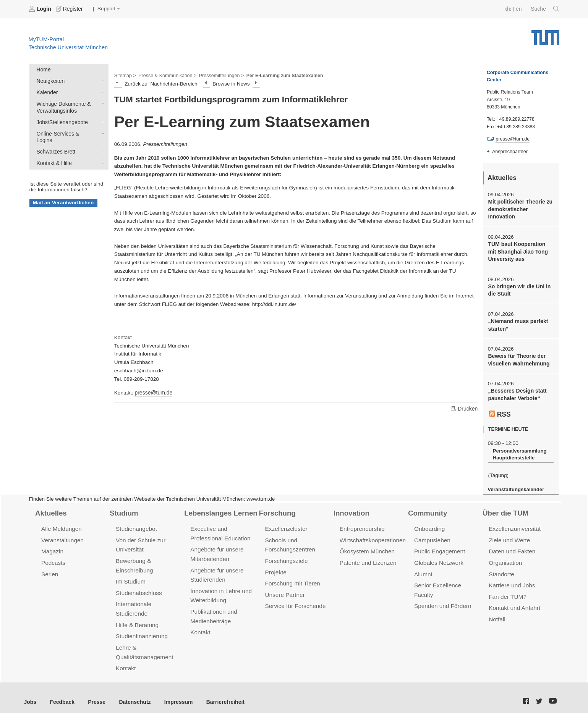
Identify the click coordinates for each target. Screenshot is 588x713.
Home (43, 69)
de (509, 9)
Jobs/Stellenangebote (101, 120)
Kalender (101, 91)
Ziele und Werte (509, 535)
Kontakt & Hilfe (101, 154)
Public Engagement (439, 546)
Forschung (277, 508)
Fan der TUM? (507, 591)
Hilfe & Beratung (137, 618)
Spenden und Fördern (442, 591)
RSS (500, 410)
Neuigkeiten (101, 80)
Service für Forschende (295, 600)
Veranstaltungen (62, 535)
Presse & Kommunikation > (166, 75)
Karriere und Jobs (511, 580)
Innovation (351, 508)
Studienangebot (136, 524)
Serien (49, 568)
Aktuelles (50, 508)
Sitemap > (125, 75)
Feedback (61, 693)
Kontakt (126, 660)
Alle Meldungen (61, 524)
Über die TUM (505, 508)
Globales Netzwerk (438, 557)
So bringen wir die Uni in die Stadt (518, 288)
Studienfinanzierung (141, 629)
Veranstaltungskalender (515, 485)
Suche (545, 9)
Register (70, 9)
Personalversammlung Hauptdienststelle (519, 450)
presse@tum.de (153, 392)
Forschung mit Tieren (292, 578)
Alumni (423, 568)
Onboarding (429, 524)
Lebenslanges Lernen (220, 508)
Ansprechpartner (509, 151)
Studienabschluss (138, 587)
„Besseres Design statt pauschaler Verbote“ (516, 391)
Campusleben (432, 535)
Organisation (505, 557)
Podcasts (53, 557)
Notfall (497, 613)
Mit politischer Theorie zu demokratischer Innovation (519, 209)
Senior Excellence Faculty (447, 580)
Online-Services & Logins (101, 131)
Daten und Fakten (511, 546)
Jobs (30, 693)
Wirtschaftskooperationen (372, 535)
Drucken (464, 408)
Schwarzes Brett (101, 142)
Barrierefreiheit (220, 693)
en (519, 9)
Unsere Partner (284, 589)
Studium (123, 508)
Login (40, 9)
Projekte (276, 567)
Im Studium (130, 576)
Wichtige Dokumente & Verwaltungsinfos (101, 102)
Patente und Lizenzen (367, 557)
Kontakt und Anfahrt (514, 602)
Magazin (52, 546)
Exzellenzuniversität (514, 524)
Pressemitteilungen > (219, 75)
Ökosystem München (366, 546)
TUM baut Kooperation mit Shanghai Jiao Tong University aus (520, 251)
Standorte (501, 568)
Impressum (174, 693)
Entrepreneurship (362, 524)
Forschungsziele (286, 555)
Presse (95, 693)
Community (427, 508)
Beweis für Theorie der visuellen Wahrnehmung (518, 357)
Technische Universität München (545, 35)
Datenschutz (132, 693)
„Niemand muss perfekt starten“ (517, 323)
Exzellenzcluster (286, 524)
